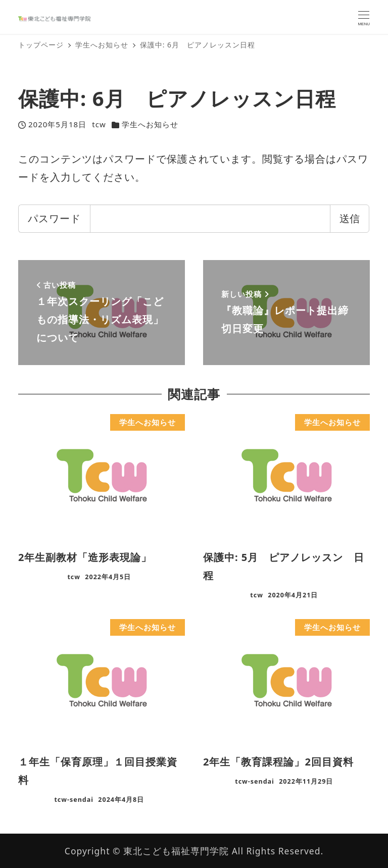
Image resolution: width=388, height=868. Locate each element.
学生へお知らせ (150, 124)
